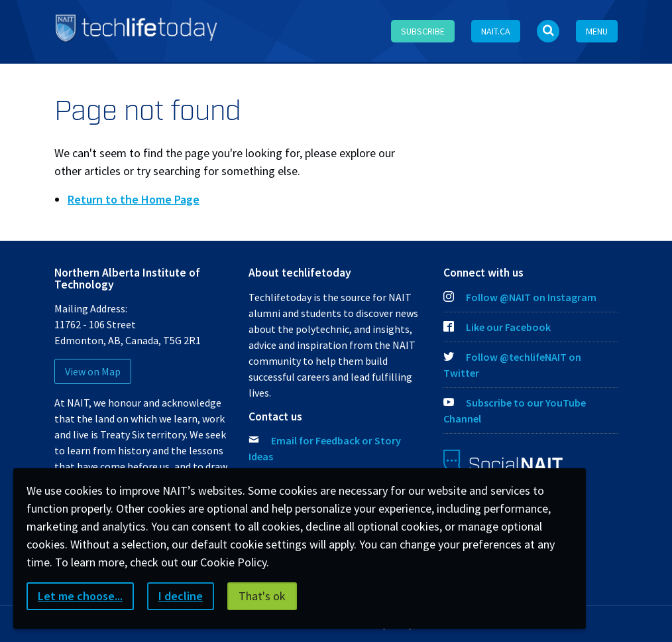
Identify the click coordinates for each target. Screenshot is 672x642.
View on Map (93, 371)
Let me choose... (80, 596)
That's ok (262, 596)
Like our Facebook (497, 327)
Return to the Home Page (134, 199)
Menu (597, 31)
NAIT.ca (496, 31)
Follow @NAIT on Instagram (520, 297)
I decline (181, 596)
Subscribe (423, 31)
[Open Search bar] (548, 31)
